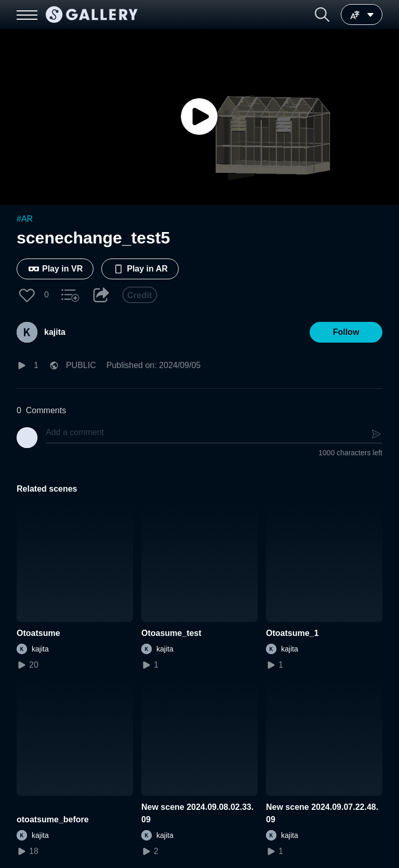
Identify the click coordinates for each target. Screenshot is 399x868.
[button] (322, 15)
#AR (25, 219)
